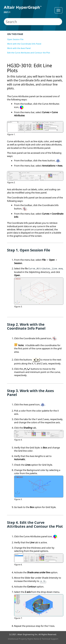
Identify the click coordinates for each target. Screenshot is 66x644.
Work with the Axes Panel (19, 48)
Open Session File (15, 39)
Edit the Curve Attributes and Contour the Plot (29, 53)
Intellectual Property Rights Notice (24, 639)
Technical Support (50, 639)
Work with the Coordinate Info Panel (24, 44)
